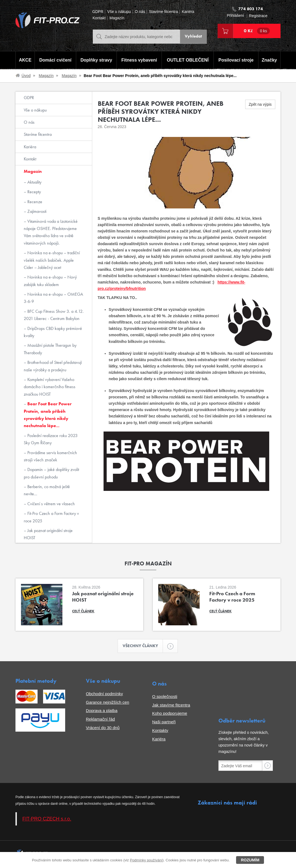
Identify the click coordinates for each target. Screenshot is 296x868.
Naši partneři (164, 722)
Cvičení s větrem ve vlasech (51, 504)
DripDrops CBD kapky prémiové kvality (53, 332)
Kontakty (160, 731)
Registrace (258, 16)
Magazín (117, 18)
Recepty (34, 192)
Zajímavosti (36, 211)
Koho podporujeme (170, 714)
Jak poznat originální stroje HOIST (48, 534)
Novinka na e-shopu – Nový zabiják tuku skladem (50, 281)
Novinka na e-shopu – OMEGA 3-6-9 (53, 298)
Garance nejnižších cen (108, 702)
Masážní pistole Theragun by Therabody (50, 349)
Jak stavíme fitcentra (171, 705)
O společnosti (165, 697)
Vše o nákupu (119, 12)
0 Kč (257, 31)
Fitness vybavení (139, 60)
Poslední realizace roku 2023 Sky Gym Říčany (51, 439)
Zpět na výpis (260, 104)
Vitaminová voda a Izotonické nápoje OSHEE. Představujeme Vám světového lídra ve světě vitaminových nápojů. (51, 232)
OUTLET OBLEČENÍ (188, 60)
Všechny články (143, 646)
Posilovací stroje (236, 60)
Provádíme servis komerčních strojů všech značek (50, 456)
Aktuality (34, 182)
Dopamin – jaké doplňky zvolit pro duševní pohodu (51, 473)
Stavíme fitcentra (163, 12)
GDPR (98, 12)
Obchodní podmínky (104, 694)
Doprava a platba (102, 711)
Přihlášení (235, 16)
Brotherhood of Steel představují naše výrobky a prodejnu (53, 366)
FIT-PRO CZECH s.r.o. (47, 819)
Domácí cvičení (55, 60)
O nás (140, 12)
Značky (270, 60)
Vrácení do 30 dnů (103, 728)
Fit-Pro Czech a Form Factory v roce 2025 (51, 517)
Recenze (34, 202)
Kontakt (99, 18)
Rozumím (250, 860)
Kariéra (188, 12)
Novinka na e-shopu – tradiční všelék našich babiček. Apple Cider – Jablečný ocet (52, 260)
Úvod (26, 76)
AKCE (25, 60)
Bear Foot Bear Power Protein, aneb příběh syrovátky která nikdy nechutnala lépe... (48, 415)
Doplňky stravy (96, 60)
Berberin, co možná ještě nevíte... (47, 490)
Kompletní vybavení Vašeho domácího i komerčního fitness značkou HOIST (50, 387)
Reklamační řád (100, 720)
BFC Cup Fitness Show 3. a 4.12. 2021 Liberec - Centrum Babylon (54, 315)
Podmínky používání (146, 860)
